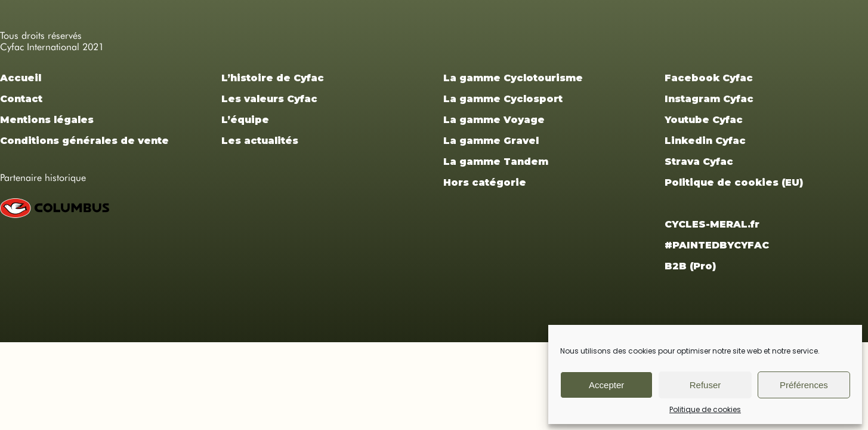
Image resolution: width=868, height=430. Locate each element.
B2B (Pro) (690, 266)
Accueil (21, 78)
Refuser (705, 385)
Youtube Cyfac (704, 120)
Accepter (606, 385)
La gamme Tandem (496, 162)
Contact (21, 99)
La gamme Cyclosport (503, 99)
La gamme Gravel (491, 141)
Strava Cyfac (699, 162)
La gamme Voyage (494, 120)
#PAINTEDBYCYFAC (717, 245)
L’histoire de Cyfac (273, 78)
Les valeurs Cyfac (269, 99)
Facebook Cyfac (709, 78)
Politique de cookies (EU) (734, 182)
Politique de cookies (705, 409)
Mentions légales (47, 120)
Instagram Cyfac (709, 99)
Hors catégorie (485, 182)
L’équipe (245, 120)
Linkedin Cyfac (705, 141)
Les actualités (260, 141)
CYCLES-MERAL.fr (712, 224)
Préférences (804, 385)
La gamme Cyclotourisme (513, 78)
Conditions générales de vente (84, 141)
